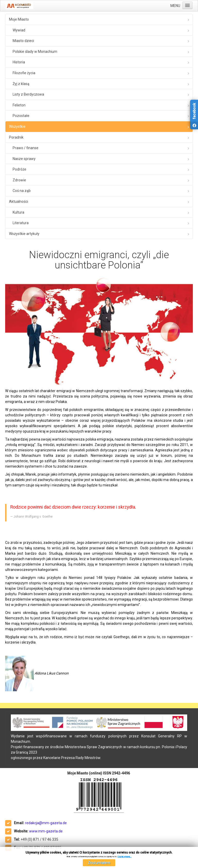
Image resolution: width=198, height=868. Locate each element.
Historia (19, 62)
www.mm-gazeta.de (46, 831)
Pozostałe (21, 116)
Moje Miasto (19, 19)
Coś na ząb (22, 191)
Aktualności (19, 201)
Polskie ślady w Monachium (35, 52)
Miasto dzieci (23, 41)
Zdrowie (19, 180)
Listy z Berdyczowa (28, 94)
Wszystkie (17, 127)
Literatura (21, 223)
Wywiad (19, 30)
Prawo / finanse (26, 148)
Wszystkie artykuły (24, 234)
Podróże (19, 169)
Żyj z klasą (21, 84)
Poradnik (16, 137)
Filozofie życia (24, 73)
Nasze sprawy (24, 159)
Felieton (19, 105)
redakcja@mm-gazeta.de (46, 823)
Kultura (18, 212)
